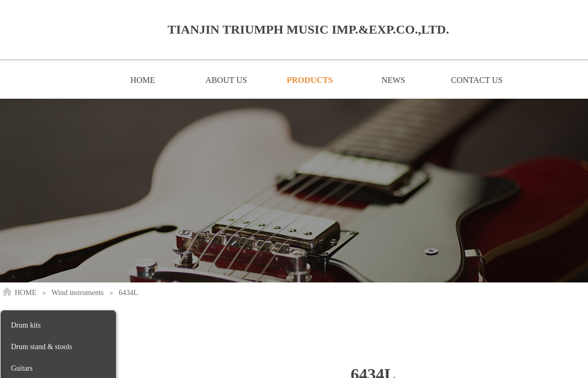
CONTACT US (477, 80)
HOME (143, 80)
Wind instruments (78, 293)
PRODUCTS (310, 80)
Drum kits (26, 325)
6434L (128, 293)
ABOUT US (226, 80)
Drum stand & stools (42, 347)
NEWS (393, 80)
